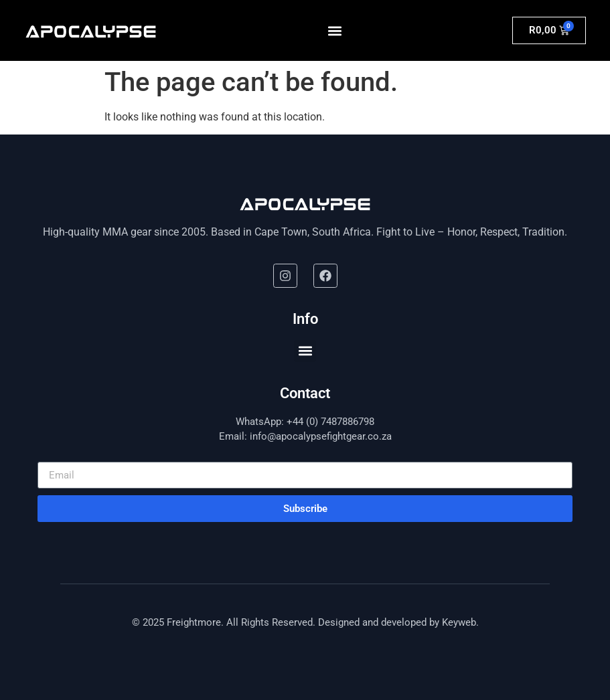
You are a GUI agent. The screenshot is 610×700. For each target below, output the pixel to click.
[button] (335, 30)
